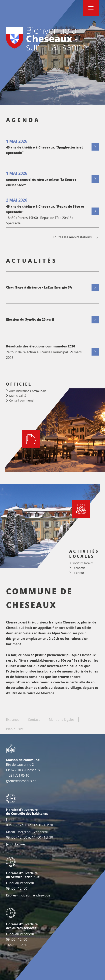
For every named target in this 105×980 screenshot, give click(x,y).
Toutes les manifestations (76, 237)
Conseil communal (22, 400)
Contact (34, 720)
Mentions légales (62, 720)
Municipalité (18, 396)
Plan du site (15, 729)
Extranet (12, 720)
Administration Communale (28, 391)
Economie (79, 568)
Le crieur (78, 573)
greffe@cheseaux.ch (21, 781)
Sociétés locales (83, 563)
